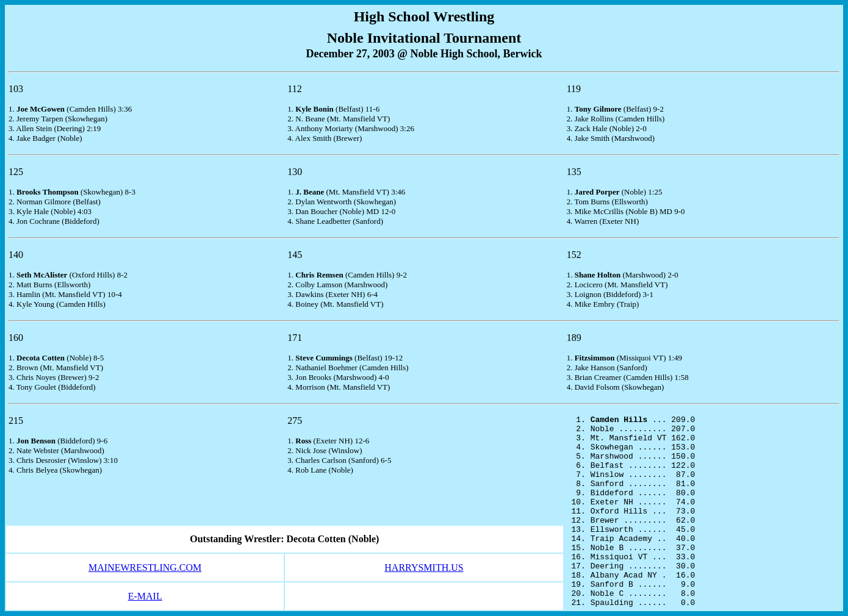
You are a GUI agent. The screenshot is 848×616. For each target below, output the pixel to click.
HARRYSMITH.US (424, 568)
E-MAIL (145, 596)
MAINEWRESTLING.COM (145, 568)
